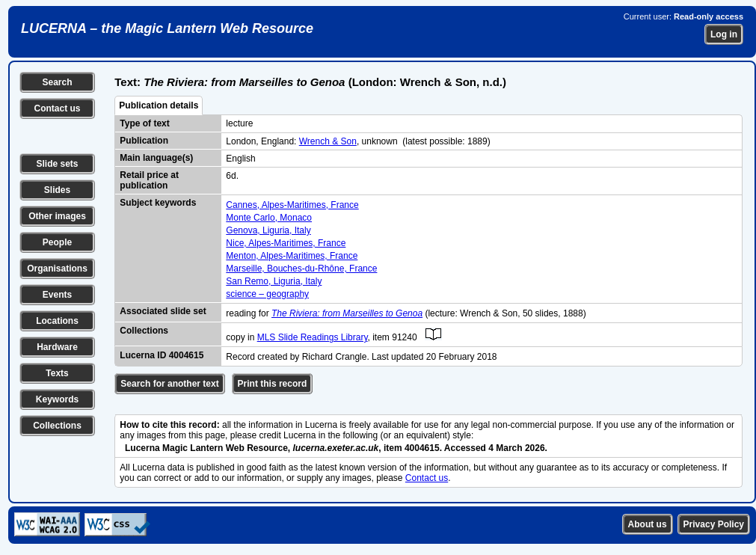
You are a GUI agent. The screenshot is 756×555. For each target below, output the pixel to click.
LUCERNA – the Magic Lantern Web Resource (167, 28)
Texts (57, 373)
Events (57, 295)
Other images (57, 216)
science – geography (267, 294)
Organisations (57, 269)
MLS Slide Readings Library (313, 337)
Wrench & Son (328, 141)
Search (57, 82)
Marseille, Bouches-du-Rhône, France (301, 269)
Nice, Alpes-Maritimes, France (286, 243)
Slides (57, 190)
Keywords (57, 399)
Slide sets (57, 164)
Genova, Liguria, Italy (268, 230)
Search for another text (169, 384)
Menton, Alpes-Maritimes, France (292, 256)
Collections (57, 426)
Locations (57, 321)
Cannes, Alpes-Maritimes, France (292, 205)
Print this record (273, 384)
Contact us (57, 108)
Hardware (57, 347)
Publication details (159, 105)
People (57, 242)
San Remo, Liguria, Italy (274, 281)
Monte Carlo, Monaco (269, 218)
